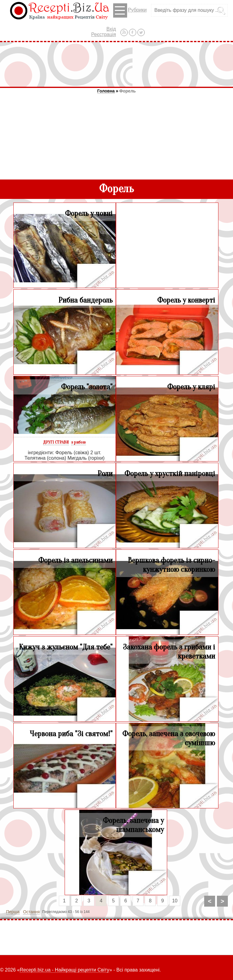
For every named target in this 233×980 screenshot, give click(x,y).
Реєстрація (104, 34)
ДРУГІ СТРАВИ (56, 442)
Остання (31, 912)
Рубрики (130, 10)
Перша (13, 912)
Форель (127, 91)
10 (175, 901)
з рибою (79, 442)
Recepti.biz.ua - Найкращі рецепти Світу (64, 970)
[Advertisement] (116, 64)
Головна (106, 91)
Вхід (111, 29)
